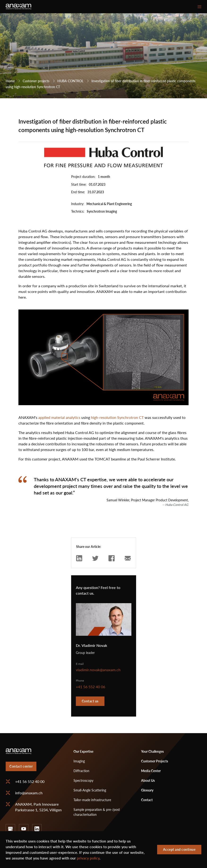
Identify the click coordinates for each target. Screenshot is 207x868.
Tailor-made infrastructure (92, 800)
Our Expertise (83, 751)
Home (10, 81)
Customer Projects (155, 761)
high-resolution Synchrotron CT (117, 417)
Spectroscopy (83, 780)
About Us (148, 780)
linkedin (37, 829)
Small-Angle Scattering (90, 790)
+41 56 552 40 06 (91, 687)
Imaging (79, 761)
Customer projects (36, 81)
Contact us (90, 701)
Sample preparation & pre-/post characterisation (97, 812)
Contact (147, 800)
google (10, 829)
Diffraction (81, 771)
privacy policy (88, 858)
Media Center (151, 771)
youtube (24, 829)
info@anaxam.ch (29, 793)
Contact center (21, 766)
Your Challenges (152, 751)
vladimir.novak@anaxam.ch (98, 670)
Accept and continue (179, 850)
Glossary (147, 790)
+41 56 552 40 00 (30, 782)
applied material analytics (59, 417)
